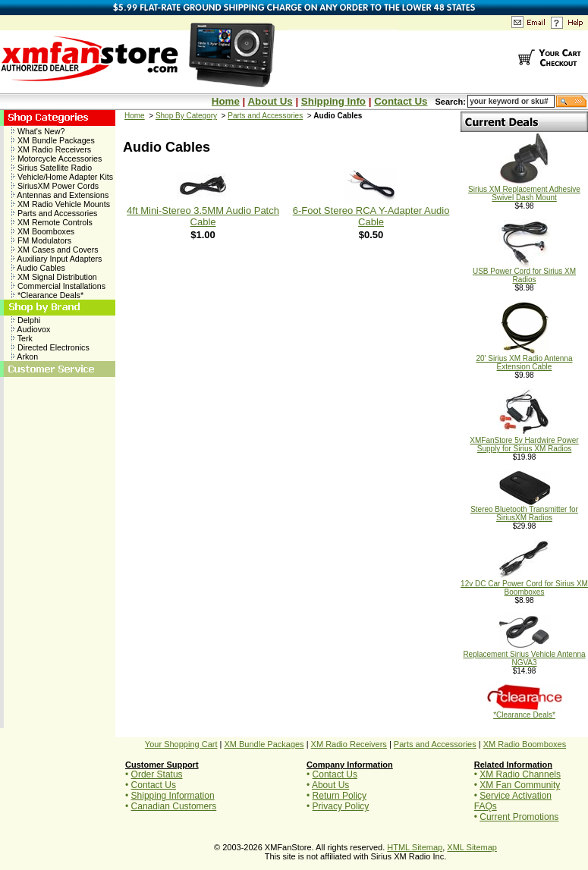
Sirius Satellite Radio (52, 168)
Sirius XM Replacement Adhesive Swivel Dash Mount (524, 190)
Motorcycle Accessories (57, 159)
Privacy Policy (341, 806)
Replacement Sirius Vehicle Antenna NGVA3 (524, 655)
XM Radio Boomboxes (525, 744)
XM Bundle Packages (53, 140)
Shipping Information (173, 796)
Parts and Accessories (54, 213)
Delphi (26, 320)
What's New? (38, 131)
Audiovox (31, 329)
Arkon (25, 356)
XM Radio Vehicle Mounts (61, 204)
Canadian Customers (174, 806)
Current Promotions (519, 817)
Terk (22, 338)
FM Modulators (41, 240)
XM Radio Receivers (51, 149)
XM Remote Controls (52, 222)
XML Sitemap (472, 847)
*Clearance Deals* (47, 295)
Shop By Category (186, 116)
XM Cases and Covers (55, 250)
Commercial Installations (58, 286)
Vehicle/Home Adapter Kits (62, 177)
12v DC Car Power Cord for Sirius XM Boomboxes (524, 584)
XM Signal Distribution (54, 277)
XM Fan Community (520, 785)
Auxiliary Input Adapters (57, 259)
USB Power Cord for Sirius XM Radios (524, 272)
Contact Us (401, 101)
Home (226, 101)
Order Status (157, 774)
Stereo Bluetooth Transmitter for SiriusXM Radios (524, 510)
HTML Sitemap (415, 847)
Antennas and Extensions (60, 195)
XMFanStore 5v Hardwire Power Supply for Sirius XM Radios (524, 441)
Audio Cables (38, 268)
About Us (270, 101)
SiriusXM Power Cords (55, 186)
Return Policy (340, 796)
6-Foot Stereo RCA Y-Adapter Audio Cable (371, 216)
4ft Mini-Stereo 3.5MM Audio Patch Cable (203, 216)
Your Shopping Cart (181, 744)
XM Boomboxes (43, 231)
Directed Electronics (50, 347)
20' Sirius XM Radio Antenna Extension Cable (525, 359)
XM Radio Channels (520, 774)
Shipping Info (333, 101)
